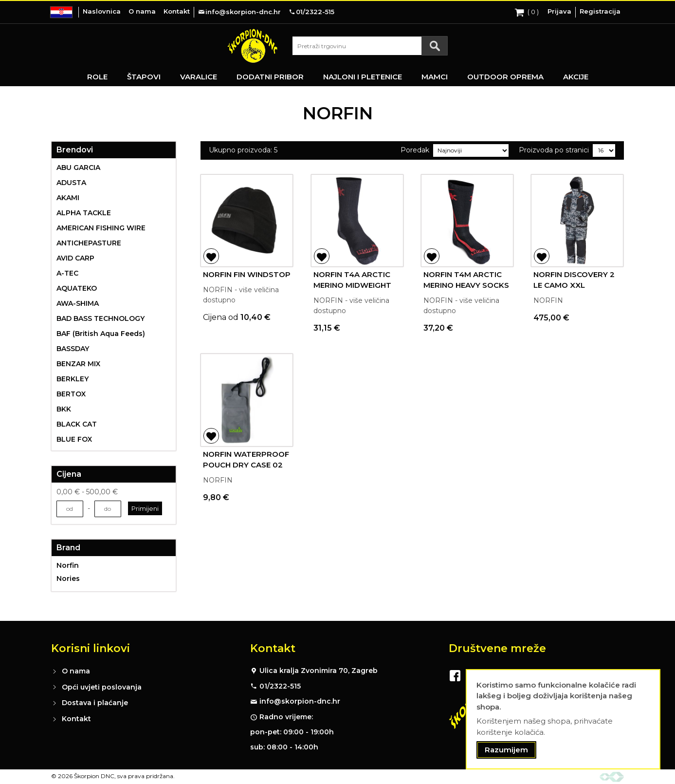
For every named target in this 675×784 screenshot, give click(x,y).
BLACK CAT (77, 424)
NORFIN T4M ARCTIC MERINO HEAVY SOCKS (466, 280)
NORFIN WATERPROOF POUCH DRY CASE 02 (246, 460)
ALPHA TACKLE (84, 213)
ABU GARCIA (78, 168)
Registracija (600, 11)
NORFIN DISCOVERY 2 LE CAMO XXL (574, 280)
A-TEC (67, 273)
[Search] (435, 46)
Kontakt (177, 11)
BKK (64, 409)
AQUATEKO (77, 288)
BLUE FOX (74, 439)
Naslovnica (102, 11)
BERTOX (71, 394)
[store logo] (253, 46)
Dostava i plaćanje (95, 703)
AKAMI (68, 198)
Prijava (559, 11)
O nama (142, 11)
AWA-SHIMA (78, 303)
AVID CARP (75, 258)
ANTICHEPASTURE (89, 243)
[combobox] (370, 46)
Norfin (68, 565)
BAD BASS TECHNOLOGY (100, 318)
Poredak (415, 150)
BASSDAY (73, 349)
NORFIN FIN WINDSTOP (247, 274)
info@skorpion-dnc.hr (300, 701)
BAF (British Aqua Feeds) (101, 334)
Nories (68, 579)
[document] (563, 719)
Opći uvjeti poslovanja (102, 687)
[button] (211, 256)
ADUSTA (71, 183)
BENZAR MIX (78, 364)
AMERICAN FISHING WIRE (101, 228)
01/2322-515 (280, 686)
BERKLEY (73, 379)
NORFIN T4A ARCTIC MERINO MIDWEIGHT (352, 280)
